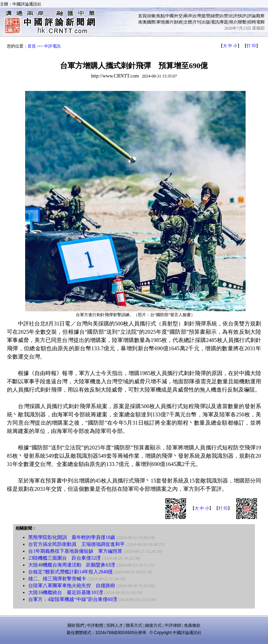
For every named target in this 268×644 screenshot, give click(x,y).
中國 (169, 16)
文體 (188, 22)
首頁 (142, 16)
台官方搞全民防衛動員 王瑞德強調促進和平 (76, 544)
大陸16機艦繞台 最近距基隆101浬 (66, 593)
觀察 (260, 16)
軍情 (161, 22)
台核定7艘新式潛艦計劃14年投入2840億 (70, 572)
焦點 (161, 16)
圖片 (169, 22)
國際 (151, 22)
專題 (224, 22)
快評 (242, 16)
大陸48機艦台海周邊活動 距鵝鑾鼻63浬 (72, 565)
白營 (224, 16)
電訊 (215, 22)
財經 (178, 22)
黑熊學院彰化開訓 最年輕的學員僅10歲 (72, 537)
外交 (178, 16)
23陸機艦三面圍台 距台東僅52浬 (64, 558)
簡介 (233, 22)
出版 (206, 22)
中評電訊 (52, 46)
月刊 (197, 22)
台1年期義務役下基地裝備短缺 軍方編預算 (75, 551)
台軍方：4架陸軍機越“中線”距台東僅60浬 (73, 599)
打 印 (251, 46)
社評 (233, 16)
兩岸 (188, 16)
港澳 (142, 22)
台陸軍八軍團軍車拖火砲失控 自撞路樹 (72, 586)
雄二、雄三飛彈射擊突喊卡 (57, 579)
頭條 (151, 16)
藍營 (206, 16)
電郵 (260, 22)
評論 (251, 16)
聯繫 (242, 22)
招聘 (251, 22)
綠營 (215, 16)
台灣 (197, 16)
